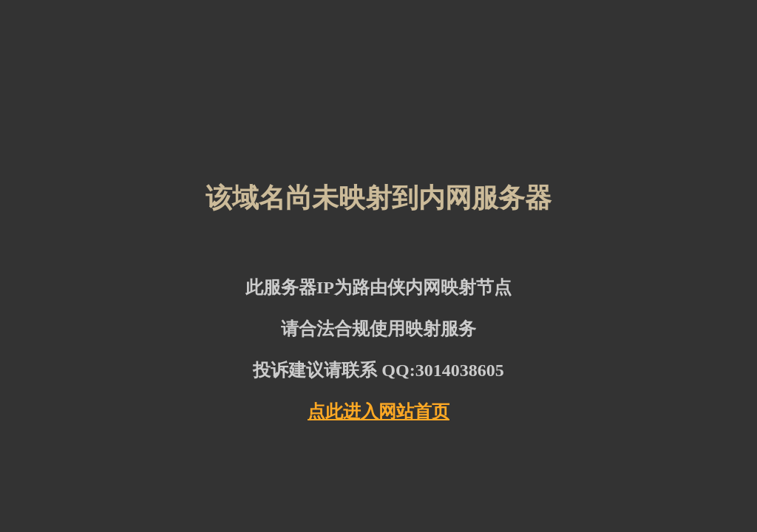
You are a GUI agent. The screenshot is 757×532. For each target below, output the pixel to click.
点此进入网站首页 (378, 412)
